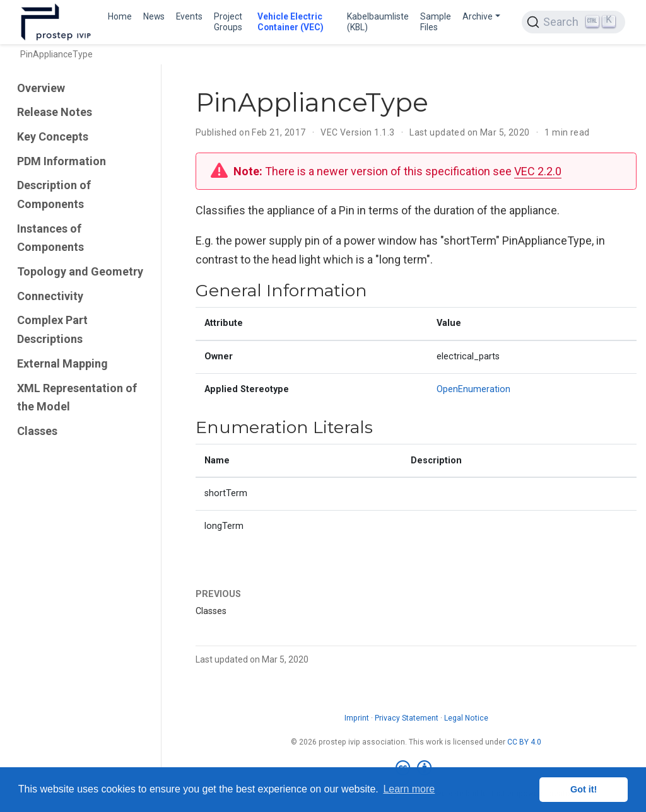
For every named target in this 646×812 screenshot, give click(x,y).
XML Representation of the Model (77, 397)
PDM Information (62, 161)
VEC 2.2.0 (538, 171)
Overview (41, 88)
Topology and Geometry (80, 271)
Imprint (357, 718)
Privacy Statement (407, 718)
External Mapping (62, 363)
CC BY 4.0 (524, 742)
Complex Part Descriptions (52, 329)
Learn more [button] (409, 789)
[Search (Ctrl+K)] (573, 22)
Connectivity (50, 296)
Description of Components (54, 194)
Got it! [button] (584, 789)
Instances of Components (50, 238)
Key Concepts (53, 136)
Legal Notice (466, 718)
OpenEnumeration (473, 389)
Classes (37, 431)
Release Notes (55, 112)
